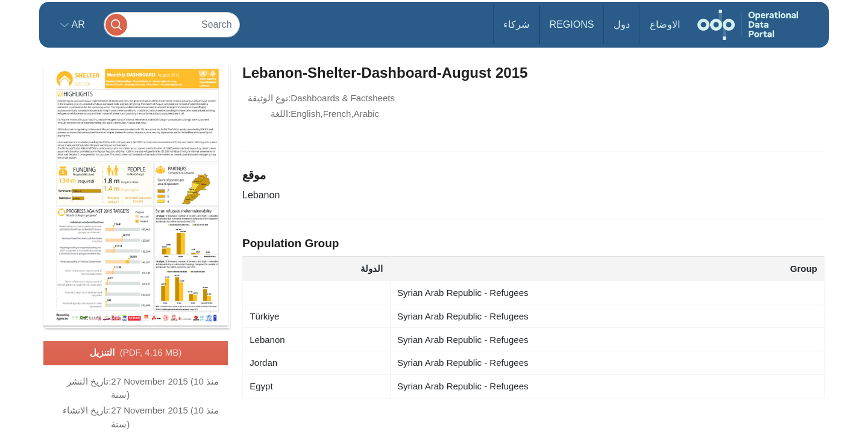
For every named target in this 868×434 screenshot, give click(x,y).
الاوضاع (665, 24)
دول (622, 24)
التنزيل (136, 353)
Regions (572, 24)
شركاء (516, 24)
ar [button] (77, 24)
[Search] (172, 24)
